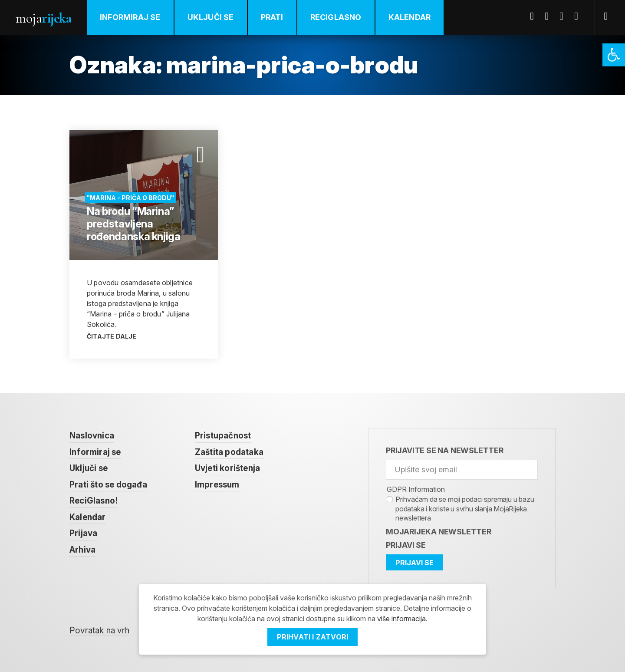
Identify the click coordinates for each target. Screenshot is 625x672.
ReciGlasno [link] (336, 17)
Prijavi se (406, 545)
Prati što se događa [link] (108, 485)
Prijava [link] (83, 533)
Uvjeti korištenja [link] (227, 468)
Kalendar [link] (410, 17)
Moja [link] (43, 18)
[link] (614, 55)
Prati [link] (272, 17)
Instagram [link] (579, 16)
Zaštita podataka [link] (229, 452)
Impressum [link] (217, 485)
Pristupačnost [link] (223, 436)
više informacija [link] (401, 619)
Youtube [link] (565, 16)
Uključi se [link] (211, 17)
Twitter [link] (550, 16)
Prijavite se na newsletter (445, 450)
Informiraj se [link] (130, 17)
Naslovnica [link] (92, 436)
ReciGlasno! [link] (94, 501)
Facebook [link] (535, 16)
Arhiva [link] (82, 550)
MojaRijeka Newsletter (439, 532)
